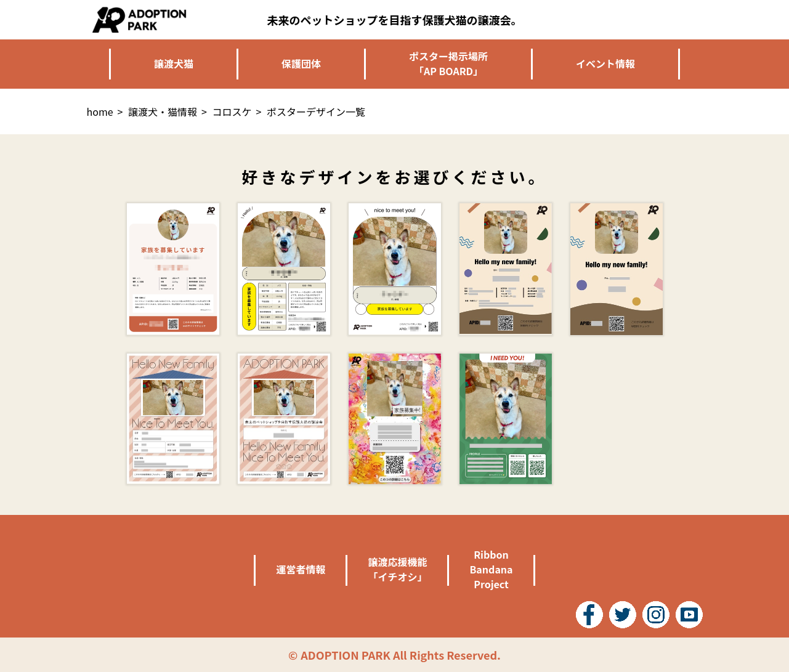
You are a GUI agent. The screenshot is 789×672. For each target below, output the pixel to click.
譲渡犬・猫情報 (163, 111)
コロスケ (232, 111)
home (100, 111)
